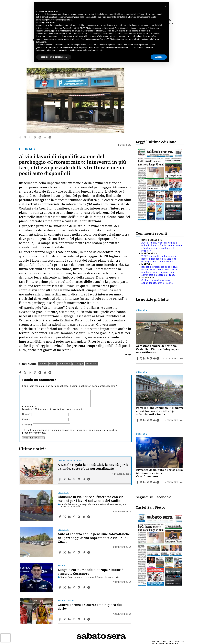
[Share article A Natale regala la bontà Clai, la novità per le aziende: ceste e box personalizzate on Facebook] (60, 479)
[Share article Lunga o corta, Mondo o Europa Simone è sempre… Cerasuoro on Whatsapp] (79, 587)
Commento (29, 407)
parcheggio (78, 364)
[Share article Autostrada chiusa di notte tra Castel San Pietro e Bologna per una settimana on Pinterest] (148, 358)
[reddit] (45, 137)
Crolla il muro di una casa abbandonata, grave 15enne (157, 282)
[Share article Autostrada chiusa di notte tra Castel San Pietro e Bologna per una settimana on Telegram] (158, 358)
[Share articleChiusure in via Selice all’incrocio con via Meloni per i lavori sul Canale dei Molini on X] (65, 517)
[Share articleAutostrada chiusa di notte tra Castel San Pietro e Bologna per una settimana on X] (141, 358)
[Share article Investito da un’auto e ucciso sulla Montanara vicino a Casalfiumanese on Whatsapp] (151, 482)
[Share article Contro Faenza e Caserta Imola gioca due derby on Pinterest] (75, 619)
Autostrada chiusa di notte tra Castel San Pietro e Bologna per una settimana (158, 349)
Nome (26, 414)
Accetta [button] (159, 57)
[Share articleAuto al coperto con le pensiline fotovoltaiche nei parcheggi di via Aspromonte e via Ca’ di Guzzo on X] (65, 552)
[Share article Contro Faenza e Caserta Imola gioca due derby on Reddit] (84, 619)
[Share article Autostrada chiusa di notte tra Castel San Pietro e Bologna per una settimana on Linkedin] (145, 358)
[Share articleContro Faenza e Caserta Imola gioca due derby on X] (65, 619)
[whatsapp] (40, 137)
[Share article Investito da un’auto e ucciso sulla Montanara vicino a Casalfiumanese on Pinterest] (148, 482)
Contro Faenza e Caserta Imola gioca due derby (90, 607)
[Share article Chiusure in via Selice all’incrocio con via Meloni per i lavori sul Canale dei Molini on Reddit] (84, 517)
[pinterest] (35, 137)
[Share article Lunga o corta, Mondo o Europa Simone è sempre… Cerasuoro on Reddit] (84, 587)
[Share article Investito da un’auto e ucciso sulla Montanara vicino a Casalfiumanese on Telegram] (158, 482)
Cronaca (43, 364)
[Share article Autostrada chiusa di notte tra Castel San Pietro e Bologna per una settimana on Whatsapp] (151, 358)
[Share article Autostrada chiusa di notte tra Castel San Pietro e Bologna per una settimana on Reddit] (155, 358)
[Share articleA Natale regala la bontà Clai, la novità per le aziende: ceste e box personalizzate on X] (65, 479)
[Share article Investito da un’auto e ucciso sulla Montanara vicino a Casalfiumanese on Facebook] (138, 482)
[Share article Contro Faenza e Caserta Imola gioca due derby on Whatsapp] (79, 619)
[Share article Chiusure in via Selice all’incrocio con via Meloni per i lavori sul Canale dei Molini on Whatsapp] (79, 517)
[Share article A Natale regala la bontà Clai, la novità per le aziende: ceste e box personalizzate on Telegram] (89, 479)
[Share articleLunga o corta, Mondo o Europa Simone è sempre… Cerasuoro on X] (65, 587)
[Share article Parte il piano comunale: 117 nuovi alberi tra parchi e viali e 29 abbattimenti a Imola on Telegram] (158, 420)
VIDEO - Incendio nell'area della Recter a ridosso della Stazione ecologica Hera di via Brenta (159, 259)
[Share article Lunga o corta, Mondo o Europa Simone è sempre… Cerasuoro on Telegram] (89, 587)
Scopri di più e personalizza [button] (54, 57)
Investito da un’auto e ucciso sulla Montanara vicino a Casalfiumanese (160, 473)
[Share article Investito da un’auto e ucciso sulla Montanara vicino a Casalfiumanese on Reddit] (155, 482)
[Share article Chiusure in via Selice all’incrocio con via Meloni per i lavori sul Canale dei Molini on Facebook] (60, 517)
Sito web (27, 425)
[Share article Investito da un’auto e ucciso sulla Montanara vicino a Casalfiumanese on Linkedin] (145, 482)
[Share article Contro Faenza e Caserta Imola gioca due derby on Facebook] (60, 619)
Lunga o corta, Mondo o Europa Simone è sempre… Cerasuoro (91, 572)
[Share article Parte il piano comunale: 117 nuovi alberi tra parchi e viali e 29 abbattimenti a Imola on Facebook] (138, 420)
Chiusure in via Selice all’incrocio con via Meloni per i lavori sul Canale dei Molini (91, 499)
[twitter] (25, 137)
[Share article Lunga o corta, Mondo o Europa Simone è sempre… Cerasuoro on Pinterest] (75, 587)
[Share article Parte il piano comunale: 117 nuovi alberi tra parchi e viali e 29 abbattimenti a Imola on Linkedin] (145, 420)
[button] (166, 7)
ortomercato (64, 364)
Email (26, 419)
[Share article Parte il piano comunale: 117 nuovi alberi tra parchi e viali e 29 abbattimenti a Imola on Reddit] (155, 420)
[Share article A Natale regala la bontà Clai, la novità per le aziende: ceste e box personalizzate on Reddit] (84, 479)
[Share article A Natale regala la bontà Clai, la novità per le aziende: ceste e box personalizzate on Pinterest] (75, 479)
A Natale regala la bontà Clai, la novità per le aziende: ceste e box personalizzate (93, 467)
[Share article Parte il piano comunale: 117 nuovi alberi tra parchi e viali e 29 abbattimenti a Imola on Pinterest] (148, 420)
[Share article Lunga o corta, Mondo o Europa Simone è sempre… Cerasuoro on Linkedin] (70, 587)
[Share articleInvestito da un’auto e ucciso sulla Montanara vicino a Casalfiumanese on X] (141, 482)
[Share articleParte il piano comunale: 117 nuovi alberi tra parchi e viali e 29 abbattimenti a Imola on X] (141, 420)
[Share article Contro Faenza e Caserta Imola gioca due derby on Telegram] (89, 619)
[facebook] (20, 137)
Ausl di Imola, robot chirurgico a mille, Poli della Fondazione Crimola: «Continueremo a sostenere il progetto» (162, 247)
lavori (52, 364)
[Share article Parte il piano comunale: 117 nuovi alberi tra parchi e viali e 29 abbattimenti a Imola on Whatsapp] (151, 420)
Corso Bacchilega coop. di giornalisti (167, 641)
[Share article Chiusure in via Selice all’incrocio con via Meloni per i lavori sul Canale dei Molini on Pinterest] (75, 517)
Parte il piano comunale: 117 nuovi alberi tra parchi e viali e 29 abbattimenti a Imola (160, 411)
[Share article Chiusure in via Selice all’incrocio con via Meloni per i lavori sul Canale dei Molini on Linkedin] (70, 517)
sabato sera (91, 364)
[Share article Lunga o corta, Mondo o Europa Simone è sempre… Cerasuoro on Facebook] (60, 587)
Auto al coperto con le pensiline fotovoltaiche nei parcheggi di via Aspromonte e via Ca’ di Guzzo (94, 538)
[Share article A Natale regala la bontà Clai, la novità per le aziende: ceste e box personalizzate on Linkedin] (70, 479)
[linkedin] (30, 137)
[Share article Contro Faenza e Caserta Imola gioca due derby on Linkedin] (70, 619)
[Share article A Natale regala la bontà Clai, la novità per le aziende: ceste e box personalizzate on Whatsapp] (79, 479)
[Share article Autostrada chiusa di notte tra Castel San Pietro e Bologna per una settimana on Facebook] (138, 358)
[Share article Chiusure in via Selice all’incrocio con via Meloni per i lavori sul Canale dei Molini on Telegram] (89, 517)
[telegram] (50, 137)
